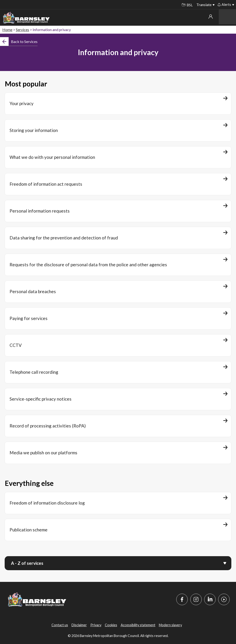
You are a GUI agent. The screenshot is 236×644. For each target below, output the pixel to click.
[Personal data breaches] (118, 292)
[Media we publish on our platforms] (118, 453)
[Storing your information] (118, 130)
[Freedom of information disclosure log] (118, 503)
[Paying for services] (118, 318)
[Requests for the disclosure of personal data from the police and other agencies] (118, 265)
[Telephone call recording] (118, 372)
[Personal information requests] (118, 211)
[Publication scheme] (118, 530)
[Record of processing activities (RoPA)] (118, 426)
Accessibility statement (138, 625)
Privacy (96, 625)
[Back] (19, 41)
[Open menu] (225, 563)
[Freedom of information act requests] (118, 184)
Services (22, 30)
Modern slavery (170, 625)
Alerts (224, 4)
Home (7, 30)
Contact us (60, 625)
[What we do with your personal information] (118, 157)
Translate (204, 5)
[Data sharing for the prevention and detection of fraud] (118, 238)
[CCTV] (118, 345)
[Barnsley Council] (26, 18)
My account (211, 17)
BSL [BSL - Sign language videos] (187, 5)
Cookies (111, 625)
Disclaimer (79, 625)
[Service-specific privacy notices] (118, 399)
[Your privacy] (118, 104)
